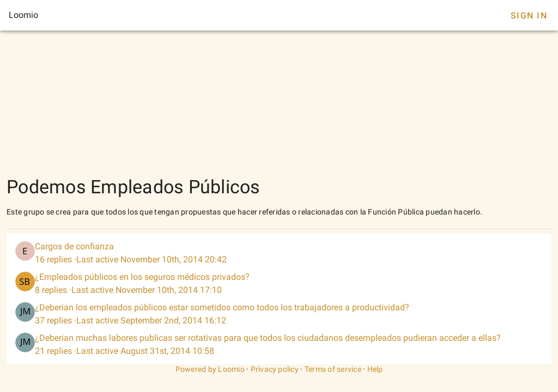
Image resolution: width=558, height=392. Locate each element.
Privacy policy (275, 369)
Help (375, 369)
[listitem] (279, 253)
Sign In (529, 16)
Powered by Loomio (210, 369)
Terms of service (333, 369)
